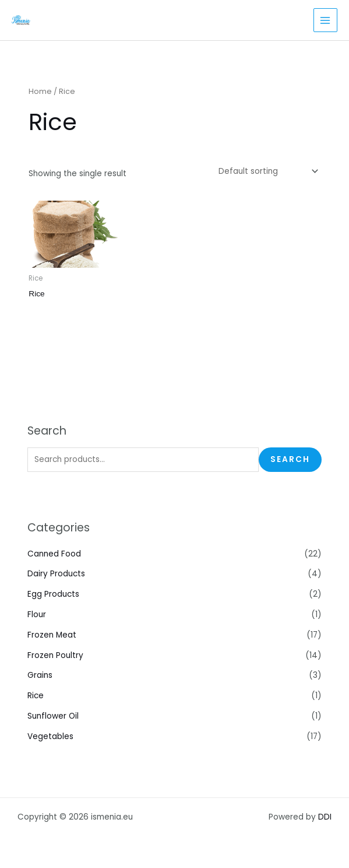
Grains (40, 675)
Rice (36, 696)
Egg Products (53, 594)
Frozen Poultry (55, 655)
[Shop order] (267, 171)
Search (290, 459)
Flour (37, 615)
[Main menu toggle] (325, 20)
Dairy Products (56, 574)
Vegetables (50, 736)
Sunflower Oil (53, 716)
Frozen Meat (52, 635)
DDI (325, 817)
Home (40, 91)
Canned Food (54, 554)
